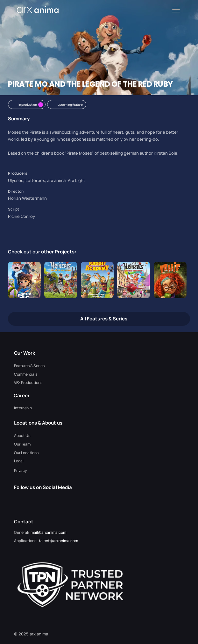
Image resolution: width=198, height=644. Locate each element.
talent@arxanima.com (58, 541)
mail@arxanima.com (48, 532)
